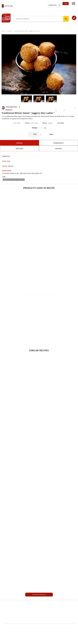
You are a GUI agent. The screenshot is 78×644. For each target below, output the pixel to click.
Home (3, 31)
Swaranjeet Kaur (10, 107)
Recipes (9, 31)
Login (66, 4)
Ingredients (58, 143)
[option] (39, 64)
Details (19, 143)
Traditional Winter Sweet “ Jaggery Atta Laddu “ (27, 31)
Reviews (58, 149)
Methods (19, 149)
